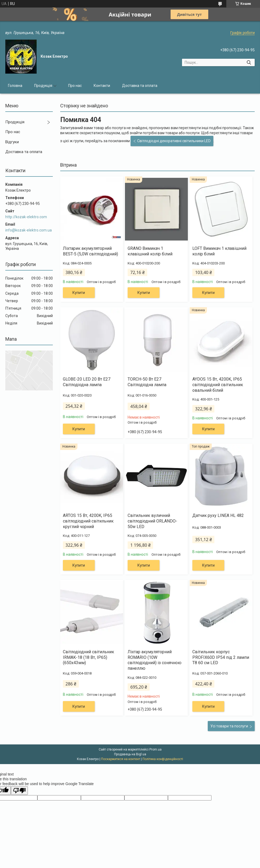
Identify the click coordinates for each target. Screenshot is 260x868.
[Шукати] (249, 62)
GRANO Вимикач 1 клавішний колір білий (150, 251)
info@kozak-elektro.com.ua (29, 230)
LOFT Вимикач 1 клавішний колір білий (219, 251)
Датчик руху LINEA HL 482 (218, 515)
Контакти (102, 86)
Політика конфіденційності (163, 759)
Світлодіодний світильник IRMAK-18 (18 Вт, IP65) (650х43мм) (88, 657)
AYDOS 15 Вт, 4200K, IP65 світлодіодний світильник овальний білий (218, 385)
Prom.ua (155, 749)
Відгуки (12, 142)
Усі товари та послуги (229, 726)
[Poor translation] (19, 791)
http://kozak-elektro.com (26, 217)
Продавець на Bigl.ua (130, 754)
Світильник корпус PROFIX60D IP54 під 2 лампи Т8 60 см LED (221, 657)
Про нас (75, 86)
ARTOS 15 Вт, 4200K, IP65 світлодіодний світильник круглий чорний (88, 521)
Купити (79, 293)
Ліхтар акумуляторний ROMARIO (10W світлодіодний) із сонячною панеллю (155, 660)
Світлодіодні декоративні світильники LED (174, 141)
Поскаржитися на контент (121, 759)
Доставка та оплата (140, 86)
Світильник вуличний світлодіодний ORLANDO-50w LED (152, 521)
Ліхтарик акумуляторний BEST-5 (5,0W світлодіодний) (90, 251)
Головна (15, 86)
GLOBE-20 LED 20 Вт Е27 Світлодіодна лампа (87, 382)
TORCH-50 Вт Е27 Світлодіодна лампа (147, 382)
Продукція (43, 86)
